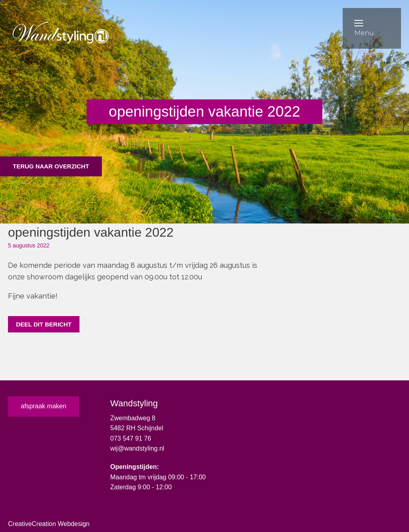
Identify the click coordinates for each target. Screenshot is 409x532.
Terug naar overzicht (51, 166)
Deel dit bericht (44, 324)
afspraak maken (44, 406)
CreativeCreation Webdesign (49, 524)
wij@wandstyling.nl (137, 448)
